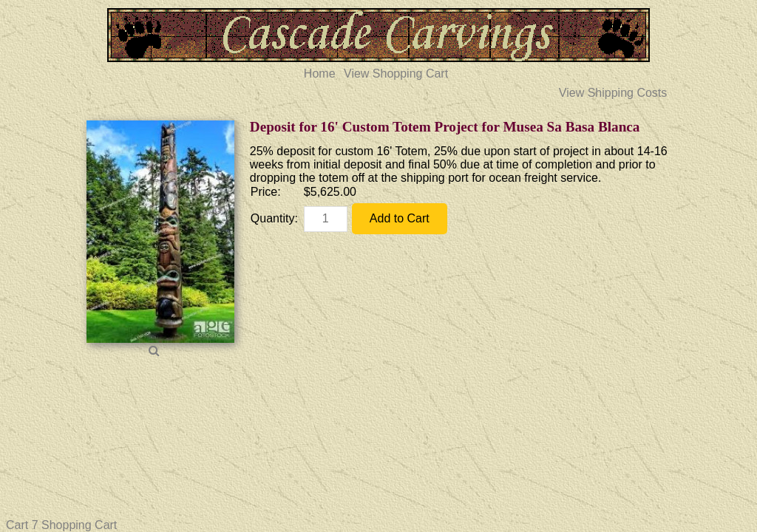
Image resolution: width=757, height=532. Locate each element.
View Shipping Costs (613, 93)
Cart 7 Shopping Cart (61, 525)
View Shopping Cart (396, 74)
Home (320, 74)
